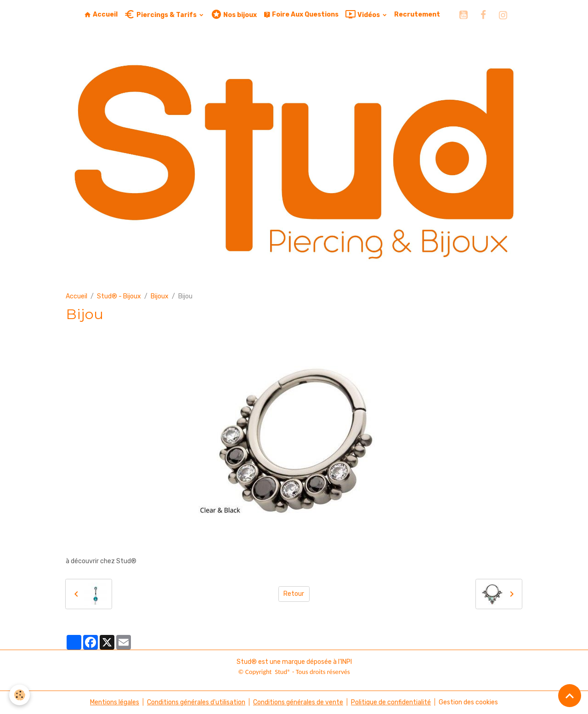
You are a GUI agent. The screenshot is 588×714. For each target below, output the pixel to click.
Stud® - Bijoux (119, 296)
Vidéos (363, 14)
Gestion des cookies (468, 702)
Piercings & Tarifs (161, 14)
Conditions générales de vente (298, 702)
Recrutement (417, 14)
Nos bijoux (234, 14)
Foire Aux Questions (301, 14)
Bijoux (160, 296)
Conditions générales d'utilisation (196, 702)
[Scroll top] (570, 696)
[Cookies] (20, 695)
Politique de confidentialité (391, 702)
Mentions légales (115, 702)
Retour (294, 594)
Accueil (101, 14)
